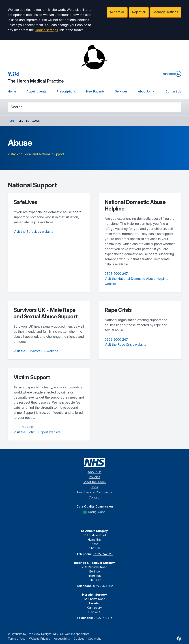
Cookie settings (46, 30)
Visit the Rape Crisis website (125, 345)
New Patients (95, 91)
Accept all (117, 12)
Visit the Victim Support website (37, 432)
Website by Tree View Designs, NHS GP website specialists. (51, 634)
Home (12, 91)
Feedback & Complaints (95, 492)
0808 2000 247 (116, 274)
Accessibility (62, 639)
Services (121, 91)
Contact (94, 497)
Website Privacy (40, 639)
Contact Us (173, 91)
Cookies (79, 639)
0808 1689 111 (24, 427)
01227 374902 (103, 586)
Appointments (36, 91)
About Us (147, 91)
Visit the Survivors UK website (36, 351)
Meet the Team (94, 482)
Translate (171, 74)
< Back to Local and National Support (36, 154)
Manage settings (166, 12)
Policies (94, 477)
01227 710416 (103, 618)
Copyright (94, 639)
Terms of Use (17, 639)
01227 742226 (103, 554)
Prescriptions (66, 91)
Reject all (139, 12)
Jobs (94, 487)
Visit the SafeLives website (33, 232)
